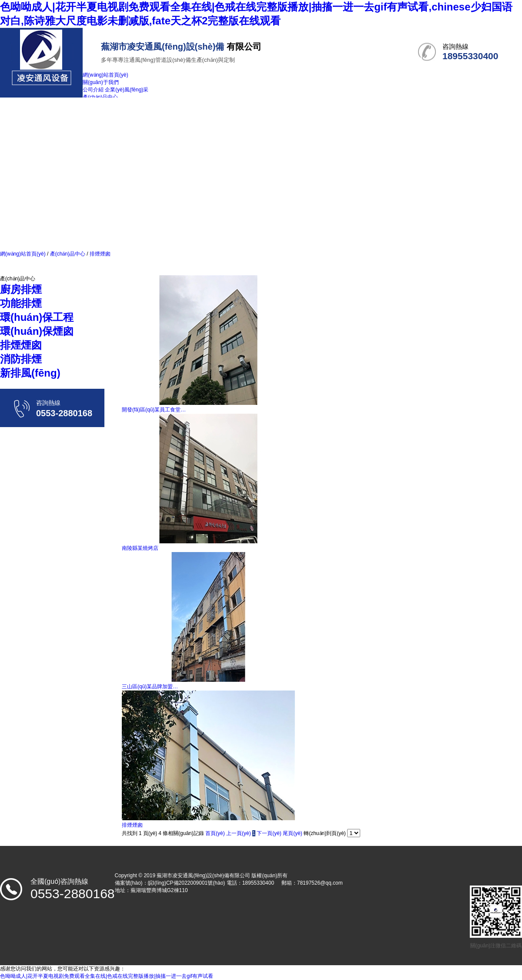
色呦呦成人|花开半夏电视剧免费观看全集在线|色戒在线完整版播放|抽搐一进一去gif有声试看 (107, 976)
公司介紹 (93, 90)
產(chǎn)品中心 (67, 254)
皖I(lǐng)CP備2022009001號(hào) (187, 883)
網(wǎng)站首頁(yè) (23, 254)
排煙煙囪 (99, 254)
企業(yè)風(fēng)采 (127, 90)
